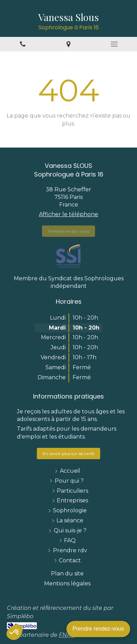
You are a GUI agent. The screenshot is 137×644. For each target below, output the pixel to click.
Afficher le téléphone (68, 214)
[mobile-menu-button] (114, 44)
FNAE (67, 635)
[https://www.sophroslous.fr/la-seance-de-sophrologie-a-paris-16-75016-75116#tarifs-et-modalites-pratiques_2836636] (68, 454)
